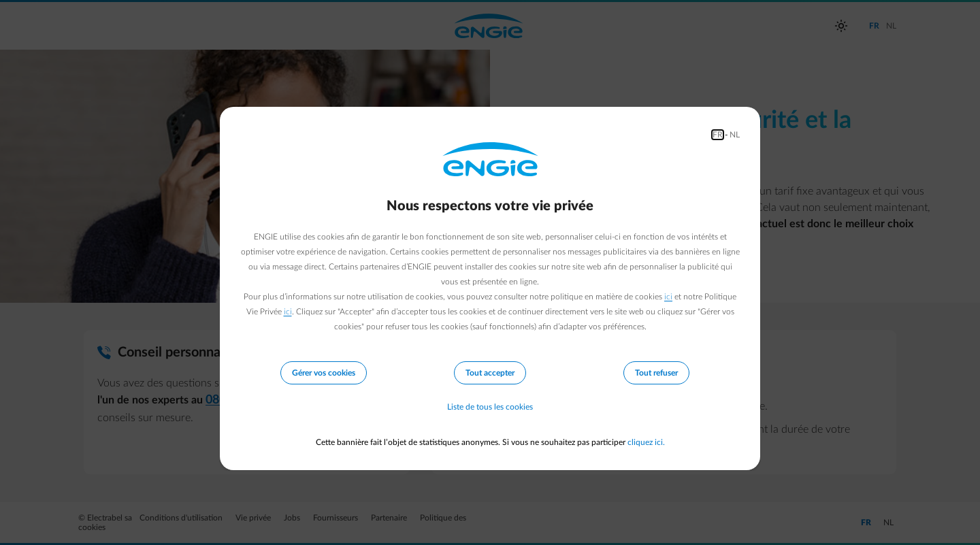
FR (718, 135)
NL (735, 135)
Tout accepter (490, 373)
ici (668, 297)
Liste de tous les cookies (490, 407)
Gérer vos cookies (324, 373)
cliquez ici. (646, 442)
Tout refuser (656, 373)
